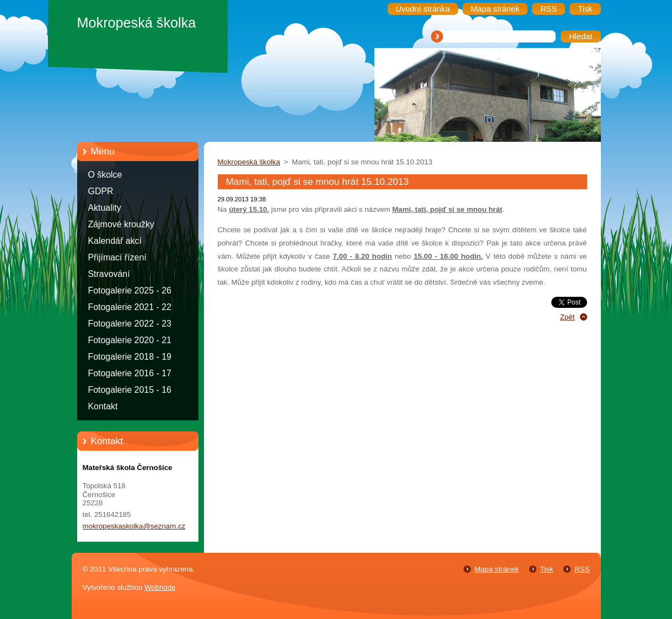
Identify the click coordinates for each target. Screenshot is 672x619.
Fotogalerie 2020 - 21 (130, 340)
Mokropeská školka (249, 162)
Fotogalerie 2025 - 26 (130, 290)
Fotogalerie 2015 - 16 (130, 390)
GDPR (101, 191)
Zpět (568, 317)
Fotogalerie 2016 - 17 (130, 373)
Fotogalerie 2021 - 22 (130, 307)
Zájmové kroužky (121, 224)
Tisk (547, 569)
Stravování (109, 274)
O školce (105, 175)
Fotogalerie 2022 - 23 (130, 324)
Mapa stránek (497, 569)
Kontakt (103, 406)
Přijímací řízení (117, 257)
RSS (582, 569)
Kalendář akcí (115, 241)
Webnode (160, 587)
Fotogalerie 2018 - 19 (130, 357)
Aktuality (105, 208)
